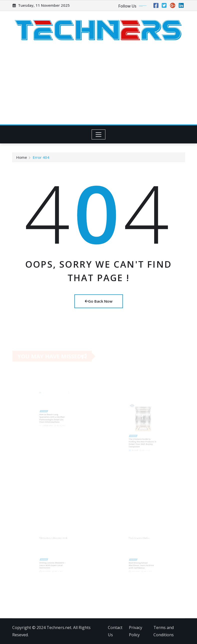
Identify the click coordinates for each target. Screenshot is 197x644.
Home (22, 158)
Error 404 (41, 158)
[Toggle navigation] (98, 134)
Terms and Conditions (164, 631)
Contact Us (115, 631)
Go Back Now (99, 301)
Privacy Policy (136, 631)
